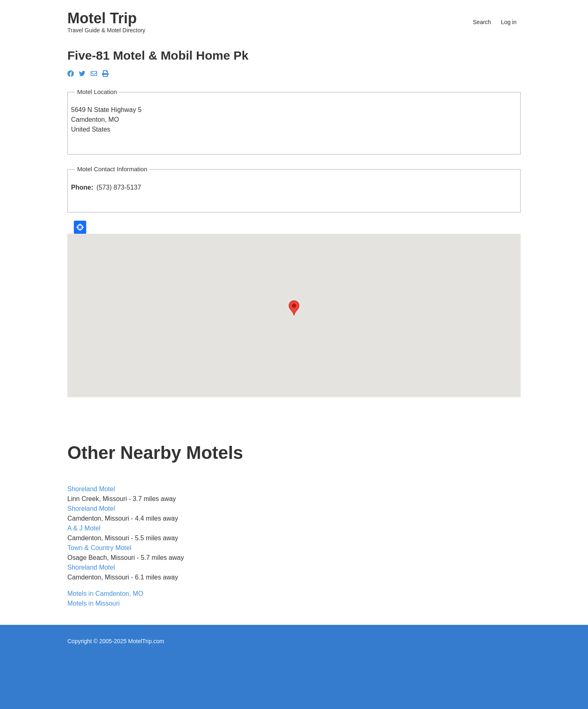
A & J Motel (84, 528)
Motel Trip (102, 18)
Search (482, 22)
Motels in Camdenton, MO (105, 594)
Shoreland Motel (91, 489)
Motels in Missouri (94, 603)
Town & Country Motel (99, 548)
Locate (80, 227)
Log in (509, 22)
